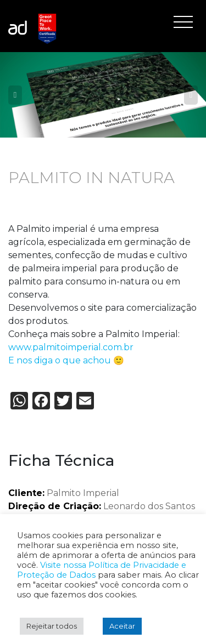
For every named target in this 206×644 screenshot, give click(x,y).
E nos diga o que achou (60, 360)
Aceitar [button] (122, 626)
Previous (15, 95)
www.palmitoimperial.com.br (71, 347)
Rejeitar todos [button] (52, 626)
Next (191, 95)
